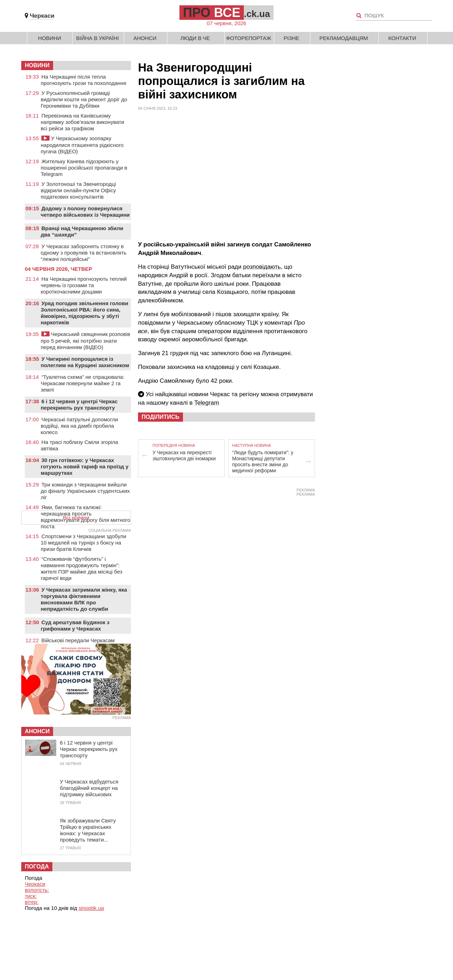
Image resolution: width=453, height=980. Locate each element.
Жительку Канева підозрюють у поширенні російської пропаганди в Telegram (84, 168)
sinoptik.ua (91, 908)
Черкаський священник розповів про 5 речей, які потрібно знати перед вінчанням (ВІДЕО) (85, 341)
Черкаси (42, 16)
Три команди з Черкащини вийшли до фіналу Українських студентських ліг (85, 491)
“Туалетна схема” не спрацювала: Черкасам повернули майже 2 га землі (83, 383)
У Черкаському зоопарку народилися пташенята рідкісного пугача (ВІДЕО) (82, 145)
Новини (50, 38)
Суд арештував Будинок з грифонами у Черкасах (75, 625)
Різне (291, 38)
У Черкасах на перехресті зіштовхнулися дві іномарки (184, 455)
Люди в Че (195, 38)
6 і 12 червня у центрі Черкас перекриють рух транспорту (79, 404)
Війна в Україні (98, 38)
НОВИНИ (37, 65)
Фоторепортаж (249, 38)
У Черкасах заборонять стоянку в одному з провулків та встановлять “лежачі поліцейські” (84, 253)
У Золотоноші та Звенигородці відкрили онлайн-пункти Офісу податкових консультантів (78, 190)
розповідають (262, 267)
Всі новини (76, 517)
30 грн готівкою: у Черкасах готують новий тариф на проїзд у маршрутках (85, 466)
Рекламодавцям (343, 38)
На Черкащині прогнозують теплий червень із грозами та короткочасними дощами (84, 285)
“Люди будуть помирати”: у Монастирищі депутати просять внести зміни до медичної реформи (263, 461)
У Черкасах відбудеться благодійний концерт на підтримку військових (89, 788)
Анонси (145, 38)
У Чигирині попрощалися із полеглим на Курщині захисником (85, 362)
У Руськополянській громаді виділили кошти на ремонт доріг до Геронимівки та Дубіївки (84, 99)
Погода (37, 867)
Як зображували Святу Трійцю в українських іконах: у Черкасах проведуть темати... (88, 830)
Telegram (207, 403)
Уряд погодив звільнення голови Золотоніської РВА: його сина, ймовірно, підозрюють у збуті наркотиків (84, 313)
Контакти (402, 38)
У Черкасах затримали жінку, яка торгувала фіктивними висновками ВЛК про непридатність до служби (84, 599)
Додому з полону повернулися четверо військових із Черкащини (85, 212)
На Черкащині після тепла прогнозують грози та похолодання (84, 80)
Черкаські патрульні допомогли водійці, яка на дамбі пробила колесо (79, 426)
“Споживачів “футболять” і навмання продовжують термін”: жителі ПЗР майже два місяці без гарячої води (82, 568)
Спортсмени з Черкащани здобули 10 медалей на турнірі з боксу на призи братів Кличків (84, 543)
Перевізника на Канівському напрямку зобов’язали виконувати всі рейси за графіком (82, 122)
